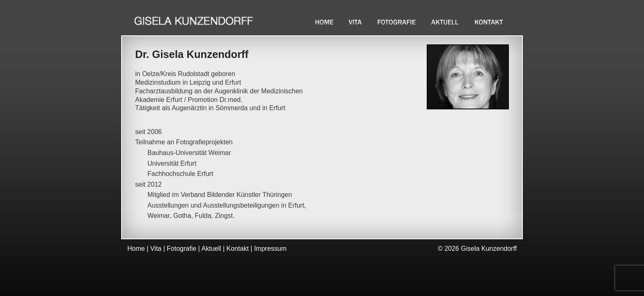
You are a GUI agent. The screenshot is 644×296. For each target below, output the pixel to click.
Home (324, 22)
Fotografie (397, 22)
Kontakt (489, 22)
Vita (356, 22)
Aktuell (446, 22)
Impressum (270, 249)
